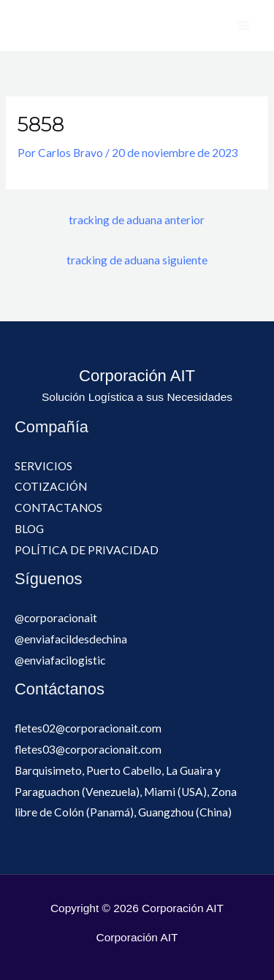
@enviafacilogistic (60, 660)
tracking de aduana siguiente (137, 260)
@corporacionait (56, 618)
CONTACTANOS (58, 508)
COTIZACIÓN (51, 486)
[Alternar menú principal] (244, 25)
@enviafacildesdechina (71, 639)
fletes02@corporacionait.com (88, 728)
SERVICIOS (43, 466)
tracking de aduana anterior (137, 220)
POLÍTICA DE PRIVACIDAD (87, 550)
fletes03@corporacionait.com (88, 749)
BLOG (29, 529)
